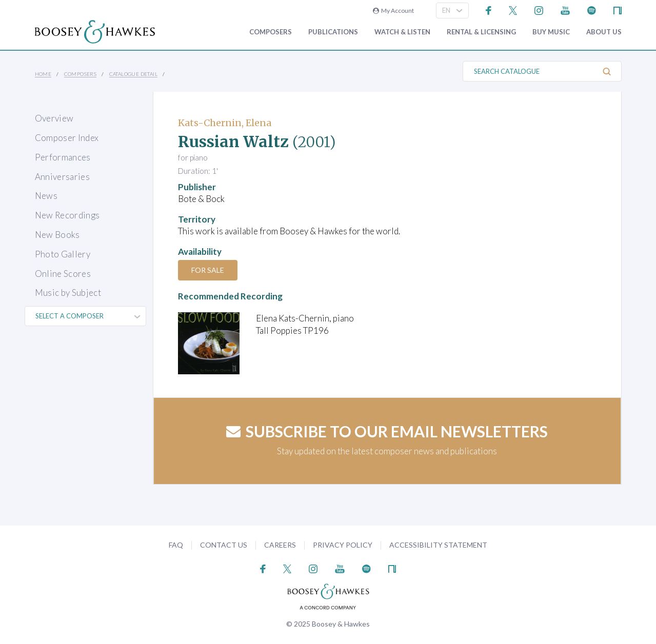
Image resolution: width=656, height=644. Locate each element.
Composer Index (67, 138)
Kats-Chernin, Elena (225, 123)
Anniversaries (62, 177)
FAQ (176, 545)
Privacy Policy (343, 545)
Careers (280, 545)
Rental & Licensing (481, 32)
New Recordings (67, 215)
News (46, 196)
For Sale (208, 270)
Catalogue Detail (133, 74)
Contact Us (224, 545)
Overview (54, 118)
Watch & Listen (402, 32)
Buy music (551, 32)
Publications (333, 32)
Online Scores (63, 274)
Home (43, 74)
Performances (63, 157)
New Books (57, 235)
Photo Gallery (63, 254)
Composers (271, 32)
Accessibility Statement (438, 545)
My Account (393, 11)
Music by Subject (68, 293)
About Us (604, 32)
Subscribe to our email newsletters (387, 431)
